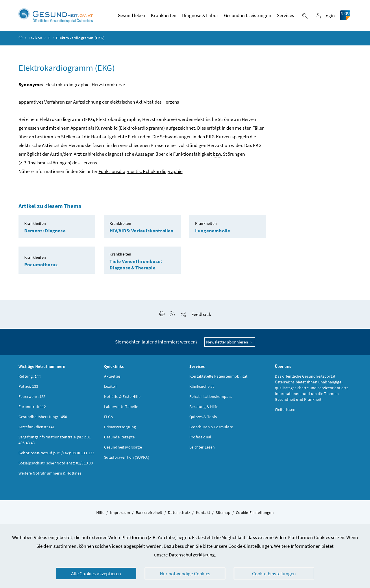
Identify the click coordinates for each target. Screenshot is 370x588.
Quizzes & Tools (203, 418)
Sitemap (223, 513)
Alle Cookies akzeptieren (96, 574)
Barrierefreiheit (149, 513)
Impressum (120, 513)
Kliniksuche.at (202, 387)
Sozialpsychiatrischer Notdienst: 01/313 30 (56, 464)
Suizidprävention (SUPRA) (127, 458)
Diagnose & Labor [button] (200, 16)
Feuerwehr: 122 (32, 397)
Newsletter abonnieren (230, 343)
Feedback (201, 315)
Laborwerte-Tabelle (121, 407)
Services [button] (285, 16)
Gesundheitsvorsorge (123, 448)
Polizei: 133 (28, 387)
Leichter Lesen (202, 448)
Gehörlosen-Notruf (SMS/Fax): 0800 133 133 (56, 454)
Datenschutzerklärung (192, 555)
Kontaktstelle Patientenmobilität (219, 377)
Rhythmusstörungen (49, 163)
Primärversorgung (120, 428)
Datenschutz (179, 513)
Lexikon (35, 39)
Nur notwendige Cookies (185, 574)
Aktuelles (112, 377)
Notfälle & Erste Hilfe (122, 397)
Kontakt (203, 513)
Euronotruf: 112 (32, 407)
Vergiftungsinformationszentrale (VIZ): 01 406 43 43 (55, 441)
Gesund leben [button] (131, 16)
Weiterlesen (285, 410)
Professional (200, 438)
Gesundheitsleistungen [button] (248, 16)
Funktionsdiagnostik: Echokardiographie (141, 172)
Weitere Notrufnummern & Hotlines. (50, 474)
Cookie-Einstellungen (250, 546)
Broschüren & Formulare (211, 428)
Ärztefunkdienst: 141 (37, 428)
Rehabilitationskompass (211, 397)
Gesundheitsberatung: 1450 (43, 418)
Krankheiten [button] (164, 16)
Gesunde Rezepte (120, 438)
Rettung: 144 (30, 377)
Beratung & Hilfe (204, 407)
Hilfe (100, 513)
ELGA (109, 418)
